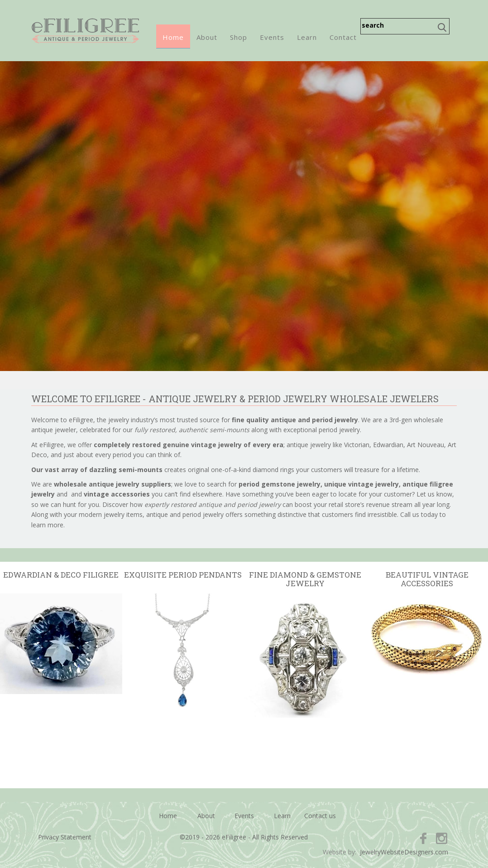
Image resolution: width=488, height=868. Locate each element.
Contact (343, 37)
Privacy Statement (65, 837)
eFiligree (85, 31)
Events (272, 37)
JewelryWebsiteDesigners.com (404, 852)
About (207, 37)
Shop (239, 37)
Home (173, 37)
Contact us (320, 816)
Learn (307, 37)
